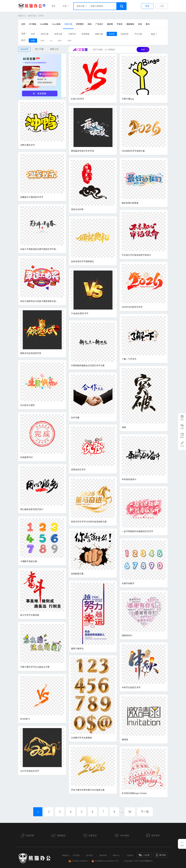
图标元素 (99, 34)
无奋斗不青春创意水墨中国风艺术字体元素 (40, 249)
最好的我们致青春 (130, 203)
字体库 (120, 24)
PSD (43, 41)
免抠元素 (32, 16)
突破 (124, 427)
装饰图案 (86, 34)
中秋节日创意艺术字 (131, 688)
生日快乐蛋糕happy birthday (134, 793)
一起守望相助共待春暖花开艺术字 (137, 531)
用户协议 (90, 855)
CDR (69, 41)
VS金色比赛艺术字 (80, 314)
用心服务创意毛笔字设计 (32, 509)
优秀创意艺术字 (78, 470)
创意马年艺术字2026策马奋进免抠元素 (89, 522)
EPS (60, 41)
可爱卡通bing (128, 99)
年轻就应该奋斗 (129, 479)
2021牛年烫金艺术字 (30, 771)
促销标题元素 (77, 574)
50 (130, 812)
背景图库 (80, 24)
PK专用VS (25, 719)
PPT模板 (33, 24)
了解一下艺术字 (129, 359)
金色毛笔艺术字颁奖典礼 (83, 261)
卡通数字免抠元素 (29, 561)
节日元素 (138, 34)
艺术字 (41, 16)
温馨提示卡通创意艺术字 (32, 197)
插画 (90, 24)
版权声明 (103, 855)
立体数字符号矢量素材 (81, 738)
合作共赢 (75, 418)
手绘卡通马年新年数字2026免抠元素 (88, 790)
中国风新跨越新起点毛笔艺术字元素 (88, 366)
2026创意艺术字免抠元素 (133, 151)
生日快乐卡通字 (28, 405)
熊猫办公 (22, 16)
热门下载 (39, 49)
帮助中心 (116, 855)
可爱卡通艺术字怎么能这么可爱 (35, 667)
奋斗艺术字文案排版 (30, 615)
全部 (23, 24)
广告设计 (99, 24)
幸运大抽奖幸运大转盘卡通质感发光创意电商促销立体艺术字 (40, 301)
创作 (143, 50)
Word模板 (44, 24)
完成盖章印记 (27, 457)
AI (51, 41)
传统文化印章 (77, 209)
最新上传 (54, 49)
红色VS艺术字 (78, 99)
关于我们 (76, 855)
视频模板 (130, 24)
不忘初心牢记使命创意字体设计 (136, 255)
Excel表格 (56, 24)
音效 (140, 24)
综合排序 (24, 49)
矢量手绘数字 (128, 583)
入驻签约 (130, 855)
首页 (53, 6)
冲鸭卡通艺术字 (28, 145)
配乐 (148, 24)
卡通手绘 (72, 34)
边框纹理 (124, 34)
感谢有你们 (127, 635)
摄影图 (110, 24)
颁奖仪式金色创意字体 (31, 353)
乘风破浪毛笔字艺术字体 (83, 151)
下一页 (145, 812)
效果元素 (58, 34)
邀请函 (125, 740)
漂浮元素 (45, 34)
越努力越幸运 (77, 649)
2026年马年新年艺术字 (132, 307)
